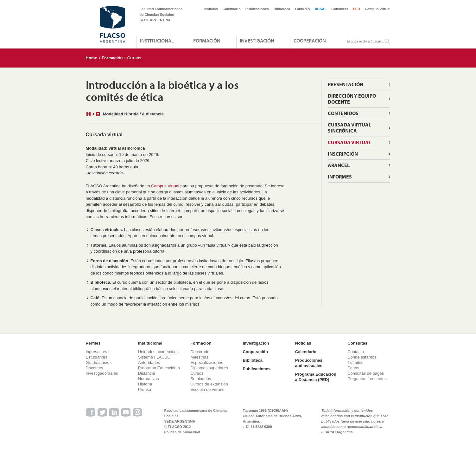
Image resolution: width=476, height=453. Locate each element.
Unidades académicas (158, 352)
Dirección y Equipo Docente (352, 99)
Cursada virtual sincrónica (349, 128)
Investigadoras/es (102, 373)
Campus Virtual (378, 9)
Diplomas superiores (209, 368)
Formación (207, 41)
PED (356, 9)
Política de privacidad (182, 432)
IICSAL (321, 9)
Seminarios (201, 379)
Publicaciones (257, 9)
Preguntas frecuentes (367, 379)
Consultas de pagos (366, 373)
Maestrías (199, 357)
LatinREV (303, 9)
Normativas (149, 379)
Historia (145, 384)
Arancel (339, 165)
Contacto (356, 352)
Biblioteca (282, 9)
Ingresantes (97, 352)
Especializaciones (207, 362)
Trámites (355, 362)
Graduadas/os (99, 362)
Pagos (353, 368)
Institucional (157, 41)
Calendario (232, 9)
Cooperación (310, 41)
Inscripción (343, 154)
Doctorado (200, 352)
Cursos (134, 58)
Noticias (211, 9)
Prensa (145, 389)
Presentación (346, 84)
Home (92, 58)
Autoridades (149, 362)
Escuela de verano (207, 389)
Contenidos (343, 113)
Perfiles (93, 343)
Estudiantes (97, 357)
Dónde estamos (362, 357)
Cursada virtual (349, 142)
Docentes (95, 368)
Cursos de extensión (209, 384)
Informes (340, 177)
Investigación (257, 41)
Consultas (340, 9)
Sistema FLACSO (154, 357)
